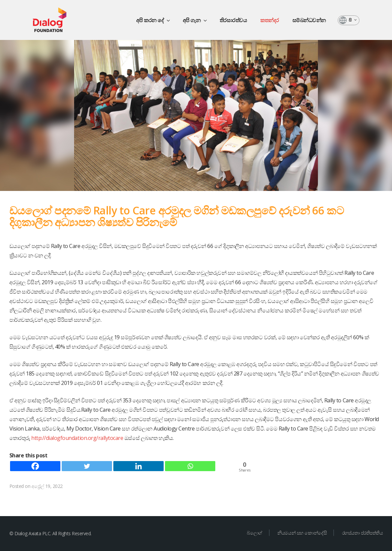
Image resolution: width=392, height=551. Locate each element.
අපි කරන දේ (154, 20)
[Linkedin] (138, 466)
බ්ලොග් (255, 533)
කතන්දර (270, 20)
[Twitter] (87, 466)
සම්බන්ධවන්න (309, 20)
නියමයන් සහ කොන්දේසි (302, 533)
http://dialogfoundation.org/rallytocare (78, 438)
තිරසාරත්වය (233, 20)
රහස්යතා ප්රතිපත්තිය (362, 533)
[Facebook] (35, 466)
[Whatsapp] (190, 466)
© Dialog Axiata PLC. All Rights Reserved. (50, 533)
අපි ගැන (195, 20)
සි (353, 20)
